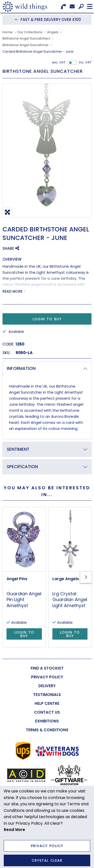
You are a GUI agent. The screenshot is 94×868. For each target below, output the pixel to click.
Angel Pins (17, 579)
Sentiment (18, 449)
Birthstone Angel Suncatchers (26, 38)
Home (8, 32)
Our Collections (30, 32)
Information (21, 368)
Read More (13, 291)
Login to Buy (47, 319)
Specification (22, 467)
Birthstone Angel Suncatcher (26, 45)
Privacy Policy (47, 846)
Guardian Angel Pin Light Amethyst (24, 600)
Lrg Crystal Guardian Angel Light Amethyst (70, 600)
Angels (53, 32)
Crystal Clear (47, 860)
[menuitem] (47, 668)
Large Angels (66, 579)
